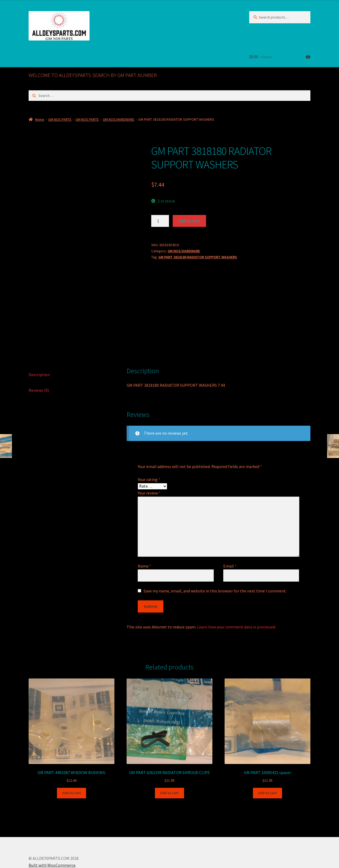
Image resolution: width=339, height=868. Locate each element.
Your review (149, 465)
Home (40, 119)
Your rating (149, 452)
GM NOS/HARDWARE (119, 119)
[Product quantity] (160, 221)
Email (230, 538)
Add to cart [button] (72, 765)
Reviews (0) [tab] (39, 363)
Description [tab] (39, 347)
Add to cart (189, 221)
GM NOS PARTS (60, 119)
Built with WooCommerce (52, 838)
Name (144, 538)
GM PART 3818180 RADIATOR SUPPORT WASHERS (198, 257)
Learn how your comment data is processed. (237, 599)
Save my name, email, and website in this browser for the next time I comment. (215, 563)
